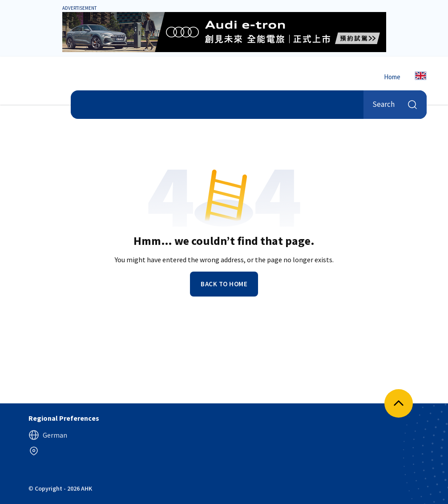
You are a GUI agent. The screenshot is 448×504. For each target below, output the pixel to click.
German (48, 435)
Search (395, 105)
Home (392, 77)
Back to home (224, 284)
